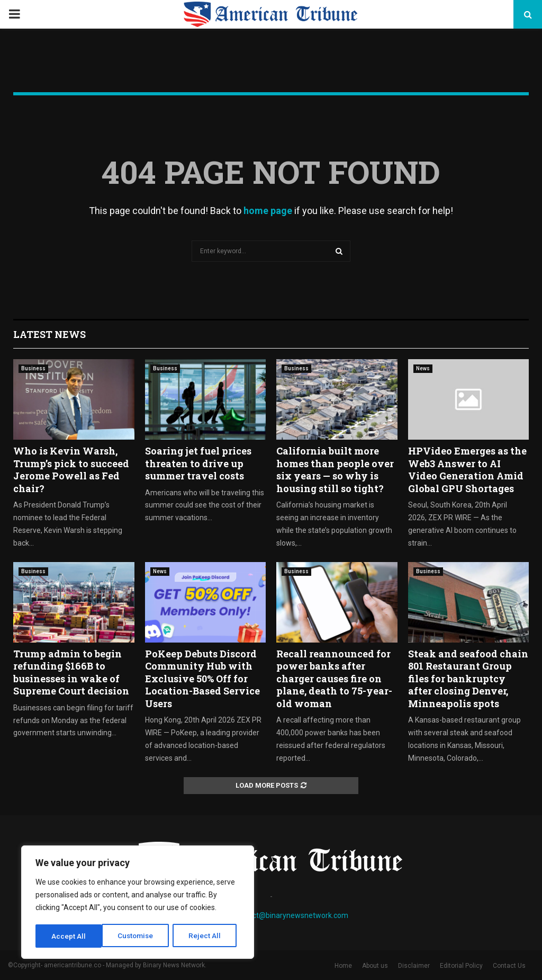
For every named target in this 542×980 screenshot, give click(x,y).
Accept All (207, 936)
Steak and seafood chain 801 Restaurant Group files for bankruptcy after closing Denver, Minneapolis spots (468, 679)
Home (343, 966)
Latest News (49, 334)
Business (33, 368)
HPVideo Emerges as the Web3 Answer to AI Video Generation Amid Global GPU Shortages (467, 469)
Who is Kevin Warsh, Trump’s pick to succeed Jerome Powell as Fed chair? (71, 469)
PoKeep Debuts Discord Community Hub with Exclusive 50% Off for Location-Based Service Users (202, 679)
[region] (138, 903)
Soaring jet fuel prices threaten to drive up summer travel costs (198, 463)
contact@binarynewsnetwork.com (291, 915)
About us (375, 966)
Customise (70, 936)
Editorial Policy (461, 966)
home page (268, 211)
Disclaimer (414, 966)
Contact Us (509, 966)
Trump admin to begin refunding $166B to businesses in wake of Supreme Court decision (71, 672)
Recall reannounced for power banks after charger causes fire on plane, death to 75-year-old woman (334, 679)
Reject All (139, 936)
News (423, 368)
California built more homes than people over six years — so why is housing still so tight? (335, 469)
